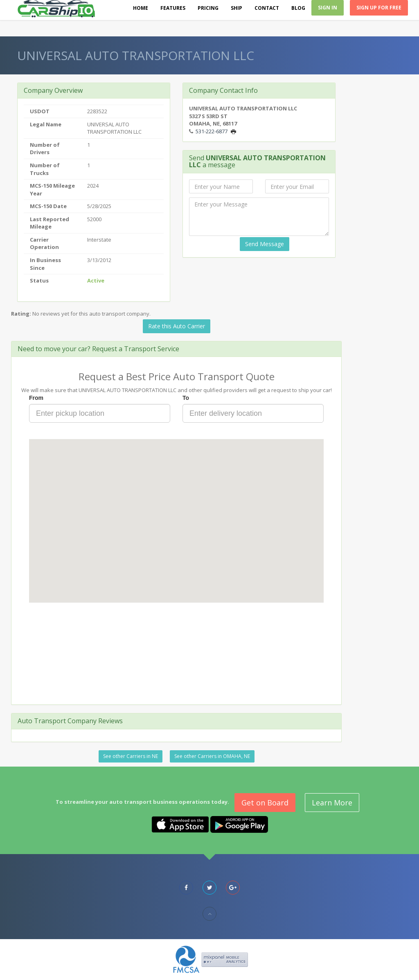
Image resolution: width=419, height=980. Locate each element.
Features (173, 8)
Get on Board (265, 803)
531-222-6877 (212, 131)
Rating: (21, 314)
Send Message (265, 244)
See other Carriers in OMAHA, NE (212, 756)
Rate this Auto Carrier (177, 326)
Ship (237, 8)
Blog (298, 8)
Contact (267, 8)
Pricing (208, 8)
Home (141, 8)
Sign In (328, 8)
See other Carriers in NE (131, 756)
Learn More (332, 803)
